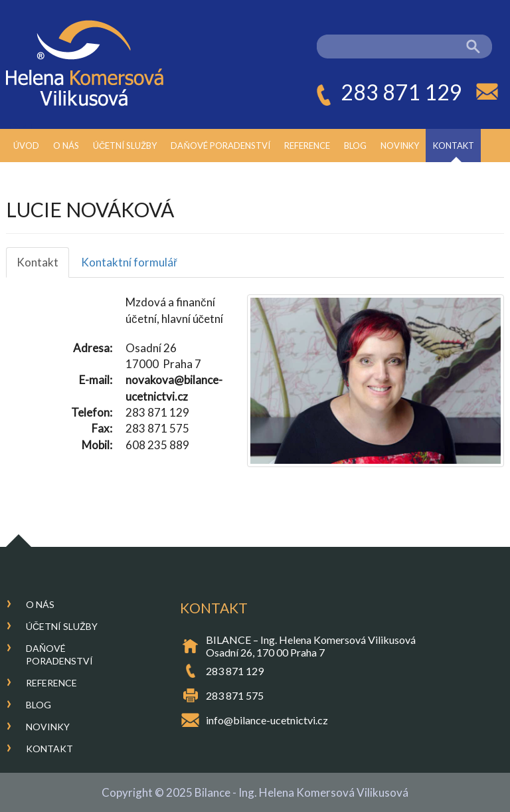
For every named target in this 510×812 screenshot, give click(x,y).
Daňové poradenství (220, 146)
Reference (307, 146)
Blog (355, 146)
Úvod (26, 146)
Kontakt (454, 146)
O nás (66, 146)
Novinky (400, 146)
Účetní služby (125, 146)
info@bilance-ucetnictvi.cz (267, 720)
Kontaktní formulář (129, 262)
